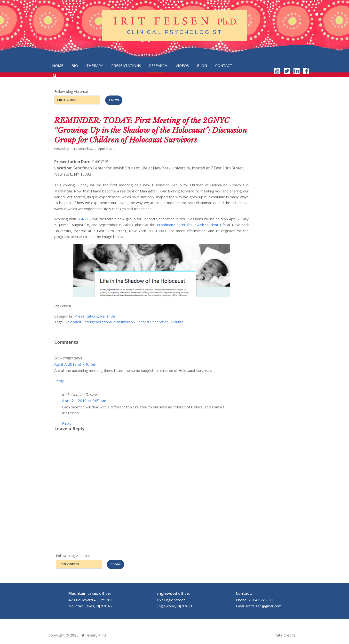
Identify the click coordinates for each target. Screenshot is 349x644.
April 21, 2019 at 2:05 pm (84, 401)
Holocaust (73, 322)
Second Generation (153, 322)
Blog (202, 65)
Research (158, 65)
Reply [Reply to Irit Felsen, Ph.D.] (67, 423)
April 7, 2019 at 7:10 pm (75, 364)
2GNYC (83, 219)
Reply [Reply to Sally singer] (59, 381)
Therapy (95, 65)
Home (58, 65)
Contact (224, 65)
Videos (182, 65)
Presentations (126, 65)
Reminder (108, 316)
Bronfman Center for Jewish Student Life (191, 225)
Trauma (177, 322)
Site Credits (286, 635)
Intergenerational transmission (109, 322)
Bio (75, 65)
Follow (114, 100)
